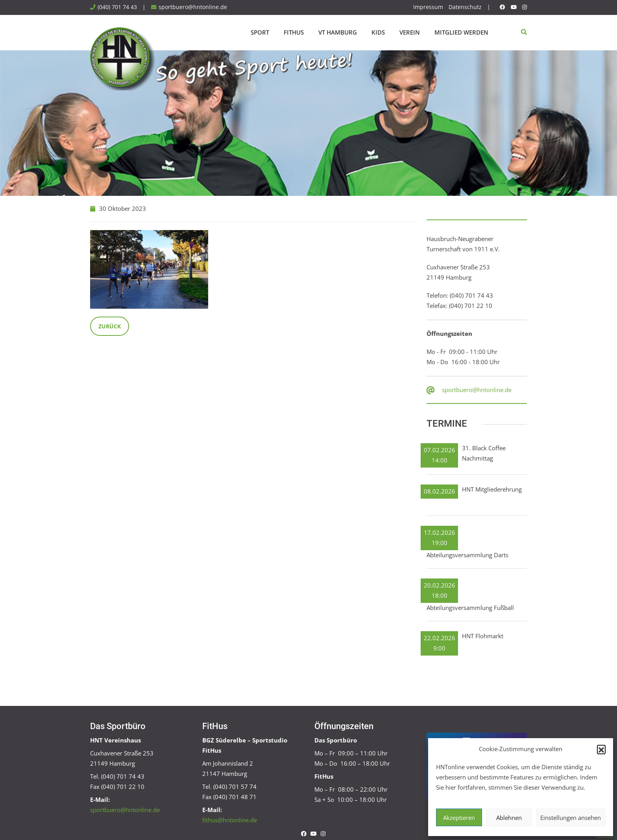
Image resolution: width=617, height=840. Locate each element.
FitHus (294, 32)
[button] (601, 749)
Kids (378, 32)
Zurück (110, 326)
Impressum (428, 7)
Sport (260, 32)
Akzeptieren (459, 818)
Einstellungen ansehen (571, 818)
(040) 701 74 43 (117, 7)
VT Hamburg (338, 32)
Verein (410, 32)
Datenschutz (465, 7)
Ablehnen (509, 818)
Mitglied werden (461, 32)
